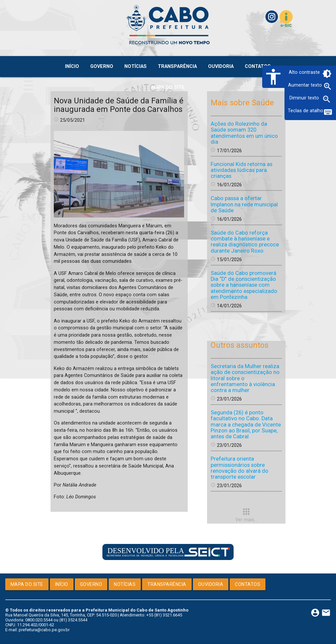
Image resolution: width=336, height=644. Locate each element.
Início (62, 584)
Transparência (167, 584)
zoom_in (328, 86)
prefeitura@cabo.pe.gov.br (44, 630)
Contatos (248, 584)
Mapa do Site (27, 584)
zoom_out (327, 99)
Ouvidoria (211, 584)
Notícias (125, 584)
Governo (91, 584)
